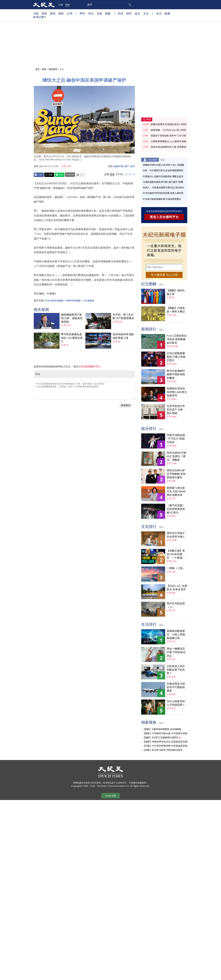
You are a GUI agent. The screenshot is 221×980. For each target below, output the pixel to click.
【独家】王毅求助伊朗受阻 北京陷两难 (162, 729)
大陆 (36, 13)
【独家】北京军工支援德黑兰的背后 (160, 738)
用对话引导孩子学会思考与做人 (176, 535)
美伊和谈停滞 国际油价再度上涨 (123, 336)
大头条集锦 (88, 301)
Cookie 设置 (110, 796)
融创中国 (119, 166)
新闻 (44, 69)
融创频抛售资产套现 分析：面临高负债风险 (72, 318)
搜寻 (129, 5)
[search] (109, 5)
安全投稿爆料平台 (90, 367)
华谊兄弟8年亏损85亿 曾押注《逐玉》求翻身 (176, 456)
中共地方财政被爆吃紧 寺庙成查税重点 (162, 199)
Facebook (39, 175)
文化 (146, 13)
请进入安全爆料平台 (164, 217)
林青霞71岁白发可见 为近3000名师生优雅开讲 (176, 491)
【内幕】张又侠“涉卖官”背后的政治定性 (162, 750)
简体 (68, 5)
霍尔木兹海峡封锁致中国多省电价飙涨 (176, 374)
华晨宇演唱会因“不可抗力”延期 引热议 (176, 439)
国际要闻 (53, 69)
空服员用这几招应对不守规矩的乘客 (176, 687)
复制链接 (70, 174)
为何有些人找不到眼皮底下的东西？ (176, 670)
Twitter (49, 175)
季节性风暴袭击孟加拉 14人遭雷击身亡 (72, 338)
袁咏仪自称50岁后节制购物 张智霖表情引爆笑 (176, 474)
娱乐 (138, 13)
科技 (121, 13)
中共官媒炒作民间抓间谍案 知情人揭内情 (163, 193)
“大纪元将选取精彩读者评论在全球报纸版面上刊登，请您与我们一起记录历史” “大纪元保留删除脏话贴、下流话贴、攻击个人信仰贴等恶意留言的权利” (84, 390)
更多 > (163, 160)
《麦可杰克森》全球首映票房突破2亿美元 (176, 509)
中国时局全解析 (73, 301)
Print (80, 175)
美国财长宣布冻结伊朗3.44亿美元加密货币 (177, 392)
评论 (91, 13)
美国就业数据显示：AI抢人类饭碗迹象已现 (176, 635)
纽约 (133, 166)
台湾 (70, 13)
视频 (108, 13)
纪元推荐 (153, 160)
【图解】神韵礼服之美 (176, 292)
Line (60, 175)
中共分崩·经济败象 (54, 301)
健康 (167, 13)
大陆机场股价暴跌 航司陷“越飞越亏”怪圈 (163, 182)
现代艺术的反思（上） (176, 605)
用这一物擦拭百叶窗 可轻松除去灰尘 (176, 652)
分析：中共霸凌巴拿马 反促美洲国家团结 (163, 170)
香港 (53, 13)
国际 (61, 13)
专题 (99, 13)
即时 (82, 13)
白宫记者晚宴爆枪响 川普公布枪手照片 (176, 357)
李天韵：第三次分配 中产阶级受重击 (123, 316)
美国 (44, 13)
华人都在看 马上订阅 (164, 275)
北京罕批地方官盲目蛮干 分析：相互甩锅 (176, 410)
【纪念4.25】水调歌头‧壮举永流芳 (177, 588)
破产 (127, 166)
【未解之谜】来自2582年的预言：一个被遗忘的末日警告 (176, 554)
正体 (61, 5)
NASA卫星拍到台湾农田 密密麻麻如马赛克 (177, 339)
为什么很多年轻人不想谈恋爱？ (176, 703)
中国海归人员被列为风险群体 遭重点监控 (163, 176)
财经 (129, 13)
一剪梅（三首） (176, 568)
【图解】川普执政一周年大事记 (176, 310)
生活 (159, 13)
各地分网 (40, 18)
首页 (37, 69)
